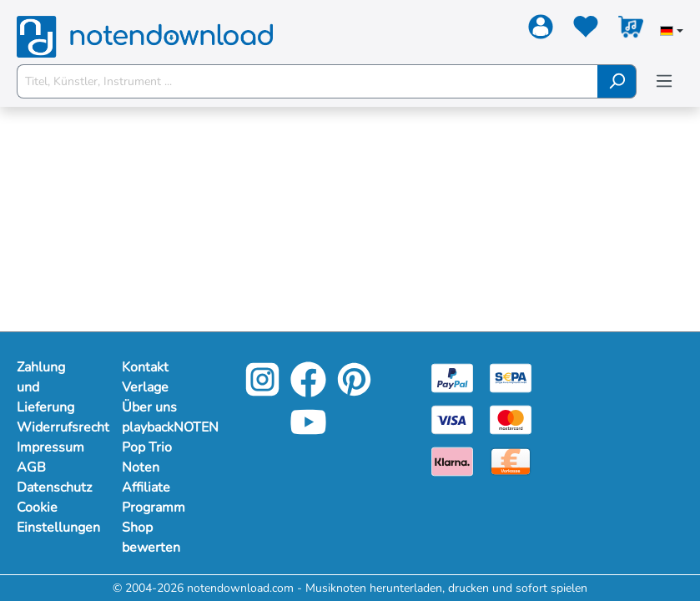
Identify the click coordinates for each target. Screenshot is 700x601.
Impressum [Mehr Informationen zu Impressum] (50, 447)
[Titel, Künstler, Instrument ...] (307, 81)
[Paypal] (452, 377)
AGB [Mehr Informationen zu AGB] (31, 467)
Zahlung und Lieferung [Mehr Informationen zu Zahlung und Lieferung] (45, 387)
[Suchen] (617, 81)
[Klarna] (452, 460)
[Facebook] (308, 391)
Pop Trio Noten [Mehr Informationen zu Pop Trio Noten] (147, 457)
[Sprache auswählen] (672, 33)
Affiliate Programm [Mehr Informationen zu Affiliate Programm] (154, 497)
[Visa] (452, 419)
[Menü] (664, 81)
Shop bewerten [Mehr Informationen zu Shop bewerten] (151, 538)
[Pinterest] (354, 391)
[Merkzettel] (586, 30)
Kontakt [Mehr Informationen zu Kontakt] (145, 367)
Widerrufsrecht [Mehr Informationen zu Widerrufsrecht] (53, 427)
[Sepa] (511, 377)
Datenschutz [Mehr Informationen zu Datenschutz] (53, 487)
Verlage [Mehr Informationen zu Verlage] (145, 387)
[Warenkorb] (631, 30)
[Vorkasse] (511, 460)
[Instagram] (262, 391)
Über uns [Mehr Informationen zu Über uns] (149, 407)
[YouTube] (308, 434)
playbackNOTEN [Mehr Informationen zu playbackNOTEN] (158, 427)
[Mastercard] (511, 419)
